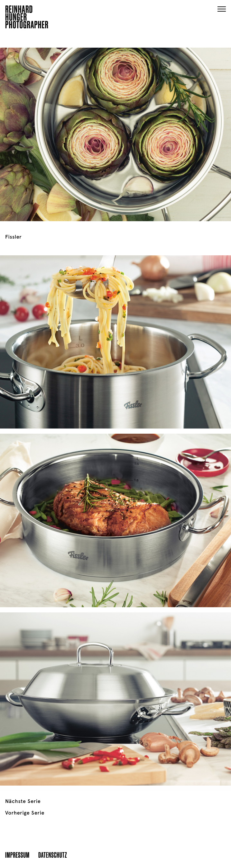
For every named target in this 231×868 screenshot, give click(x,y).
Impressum (17, 855)
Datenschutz (53, 855)
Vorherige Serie (25, 813)
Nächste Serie (23, 801)
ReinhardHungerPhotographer (27, 18)
